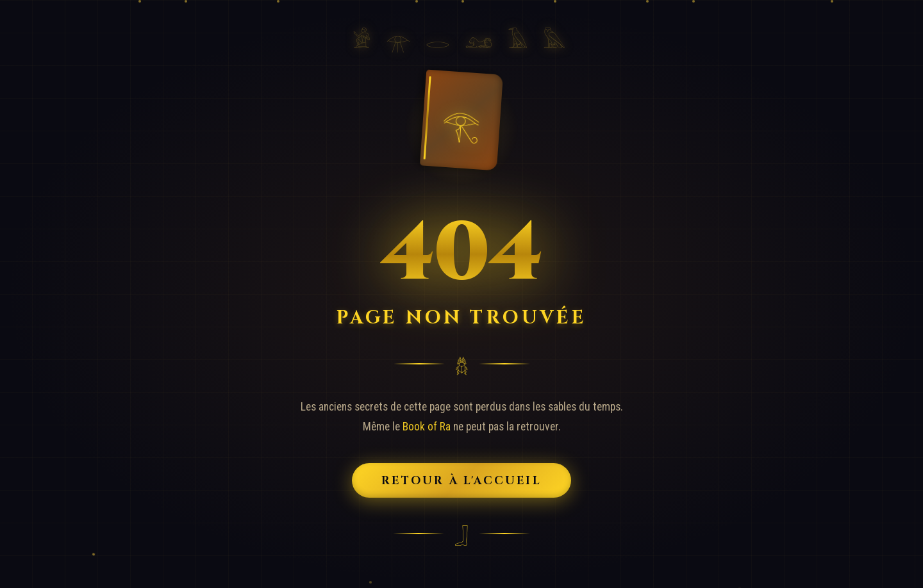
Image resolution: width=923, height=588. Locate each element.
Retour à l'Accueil (462, 480)
